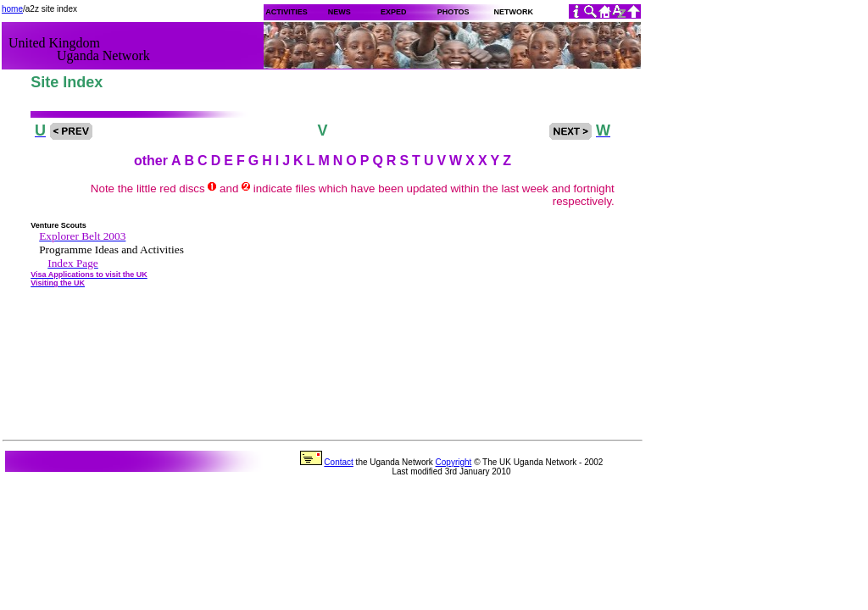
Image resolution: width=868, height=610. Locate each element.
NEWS (339, 12)
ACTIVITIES (286, 12)
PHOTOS (453, 12)
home (12, 9)
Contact (338, 462)
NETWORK (513, 12)
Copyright (454, 462)
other (151, 161)
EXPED (394, 12)
